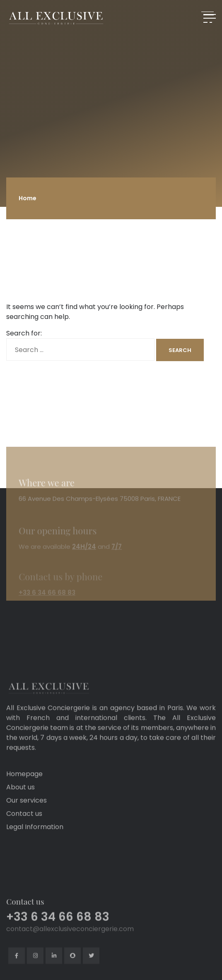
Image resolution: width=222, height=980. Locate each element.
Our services (27, 811)
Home (28, 198)
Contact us (24, 825)
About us (21, 798)
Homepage (24, 785)
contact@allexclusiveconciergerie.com (70, 949)
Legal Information (35, 838)
